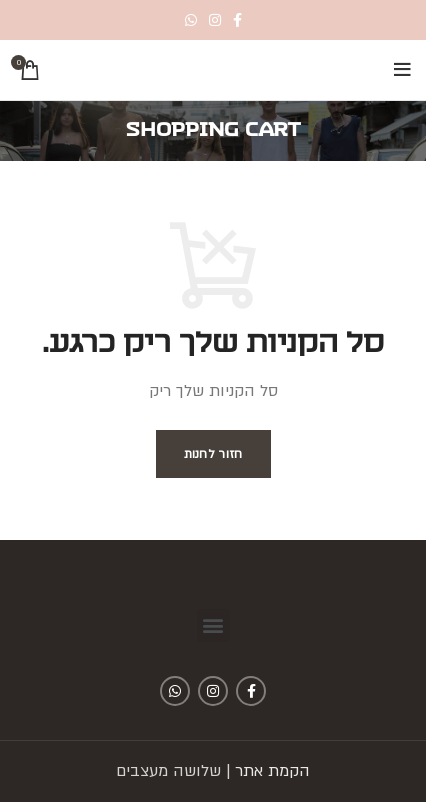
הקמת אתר (272, 771)
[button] (213, 625)
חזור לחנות (213, 454)
